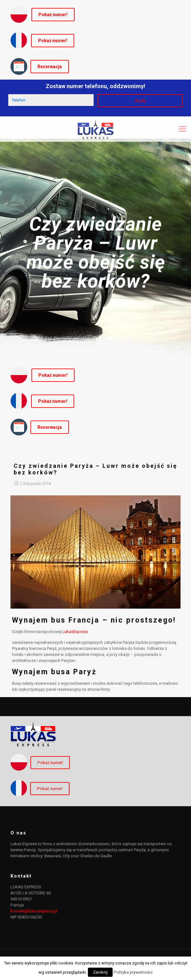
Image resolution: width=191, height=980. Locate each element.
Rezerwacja (50, 67)
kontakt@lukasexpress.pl (34, 911)
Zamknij (100, 972)
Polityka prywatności (133, 972)
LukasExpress (75, 632)
